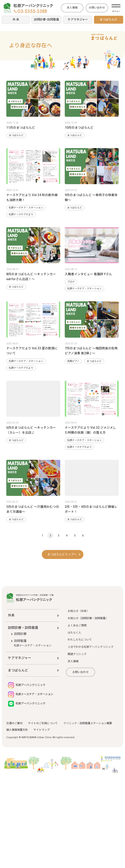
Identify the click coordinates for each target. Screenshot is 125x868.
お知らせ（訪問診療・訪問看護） (88, 618)
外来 (11, 615)
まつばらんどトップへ (62, 554)
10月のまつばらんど (79, 128)
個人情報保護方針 (17, 730)
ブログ (71, 282)
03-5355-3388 (30, 11)
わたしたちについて (80, 640)
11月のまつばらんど (21, 128)
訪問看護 (33, 643)
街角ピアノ (73, 361)
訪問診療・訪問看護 (23, 628)
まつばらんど (16, 135)
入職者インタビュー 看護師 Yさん (88, 274)
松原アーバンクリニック (27, 685)
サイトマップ (42, 730)
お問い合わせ (97, 8)
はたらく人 (74, 633)
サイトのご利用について (43, 723)
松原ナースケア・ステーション (26, 208)
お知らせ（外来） (78, 611)
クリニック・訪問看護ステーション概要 (88, 723)
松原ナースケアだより (21, 214)
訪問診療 (20, 634)
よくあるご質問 (77, 625)
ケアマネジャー (20, 658)
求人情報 (72, 8)
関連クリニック (77, 654)
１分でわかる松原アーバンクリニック (91, 647)
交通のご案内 (14, 723)
